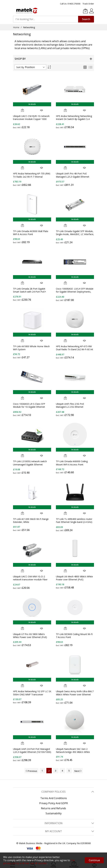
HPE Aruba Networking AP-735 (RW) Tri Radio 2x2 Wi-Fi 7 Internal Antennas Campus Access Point (32, 177)
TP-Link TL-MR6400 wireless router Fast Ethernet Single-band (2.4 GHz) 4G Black (74, 522)
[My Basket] (85, 11)
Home (17, 27)
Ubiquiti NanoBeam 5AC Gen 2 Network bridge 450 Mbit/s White (73, 750)
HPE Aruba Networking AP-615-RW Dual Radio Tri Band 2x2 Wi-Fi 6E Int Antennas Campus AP (74, 349)
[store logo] (27, 11)
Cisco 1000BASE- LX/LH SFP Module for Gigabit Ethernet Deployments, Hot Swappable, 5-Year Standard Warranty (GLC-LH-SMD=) (75, 293)
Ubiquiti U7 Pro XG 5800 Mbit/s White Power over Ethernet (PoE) (30, 636)
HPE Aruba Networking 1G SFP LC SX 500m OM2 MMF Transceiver (32, 693)
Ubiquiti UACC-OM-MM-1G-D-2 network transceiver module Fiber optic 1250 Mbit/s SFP (30, 580)
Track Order (88, 4)
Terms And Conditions (54, 798)
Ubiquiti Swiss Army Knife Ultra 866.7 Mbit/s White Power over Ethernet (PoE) (75, 694)
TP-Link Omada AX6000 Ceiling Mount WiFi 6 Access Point (72, 463)
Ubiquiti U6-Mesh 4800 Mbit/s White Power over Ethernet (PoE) (74, 578)
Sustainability (54, 813)
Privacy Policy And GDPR (54, 803)
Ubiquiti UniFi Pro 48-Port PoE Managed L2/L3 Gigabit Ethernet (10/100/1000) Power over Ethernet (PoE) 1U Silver (74, 178)
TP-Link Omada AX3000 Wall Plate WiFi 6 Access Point (31, 233)
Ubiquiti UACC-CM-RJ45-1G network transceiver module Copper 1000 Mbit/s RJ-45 (31, 119)
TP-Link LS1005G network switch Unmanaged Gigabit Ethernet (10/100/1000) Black (30, 464)
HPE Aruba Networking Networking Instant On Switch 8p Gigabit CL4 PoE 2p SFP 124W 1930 (74, 119)
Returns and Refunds (54, 808)
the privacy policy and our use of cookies (39, 862)
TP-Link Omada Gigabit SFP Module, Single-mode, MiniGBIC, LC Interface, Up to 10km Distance (75, 234)
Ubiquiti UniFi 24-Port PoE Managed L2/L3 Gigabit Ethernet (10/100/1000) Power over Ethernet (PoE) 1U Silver (32, 752)
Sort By (20, 67)
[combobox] (46, 19)
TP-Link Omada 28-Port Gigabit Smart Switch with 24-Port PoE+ (30, 290)
